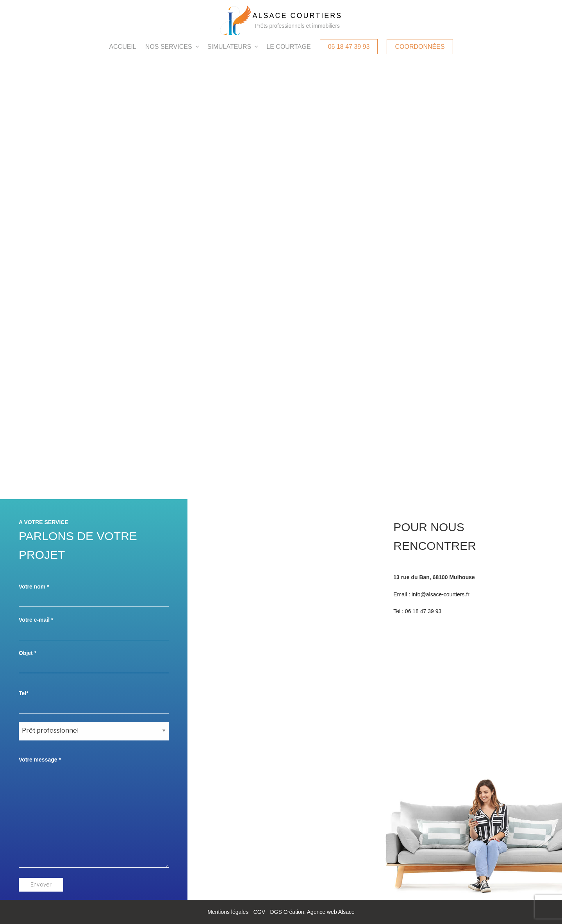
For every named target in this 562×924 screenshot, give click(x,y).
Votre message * (94, 812)
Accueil (122, 47)
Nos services (173, 47)
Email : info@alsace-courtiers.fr (431, 594)
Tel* (94, 702)
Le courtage (288, 47)
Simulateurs (234, 47)
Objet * (94, 662)
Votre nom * (94, 595)
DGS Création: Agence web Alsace (312, 912)
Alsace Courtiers (298, 16)
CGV (259, 912)
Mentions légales (228, 912)
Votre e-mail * (94, 628)
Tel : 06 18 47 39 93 (417, 611)
